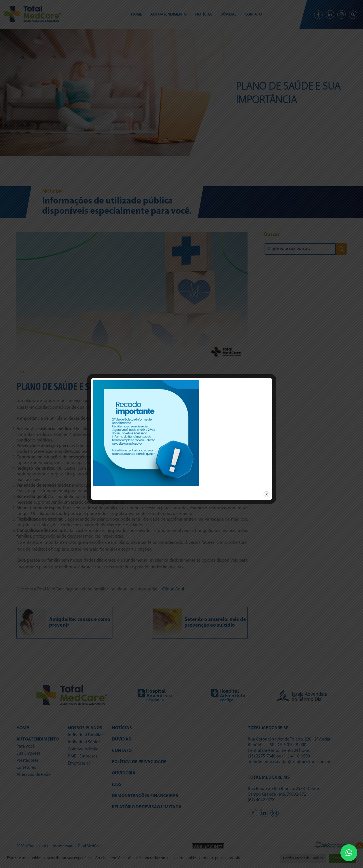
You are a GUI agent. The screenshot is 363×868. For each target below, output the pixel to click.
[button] (349, 853)
